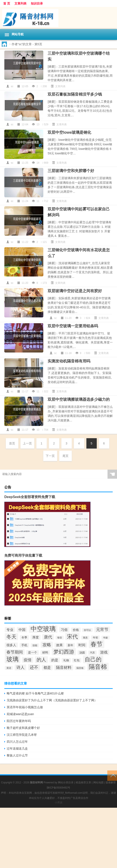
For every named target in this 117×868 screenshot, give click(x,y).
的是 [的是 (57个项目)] (55, 660)
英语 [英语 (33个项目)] (9, 668)
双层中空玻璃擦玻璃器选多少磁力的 (79, 399)
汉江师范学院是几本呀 (22, 735)
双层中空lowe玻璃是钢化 (69, 132)
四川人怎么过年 (17, 742)
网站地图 (98, 783)
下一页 (50, 456)
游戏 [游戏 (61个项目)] (104, 652)
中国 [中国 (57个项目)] (22, 630)
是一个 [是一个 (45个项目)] (33, 652)
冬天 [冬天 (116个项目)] (11, 637)
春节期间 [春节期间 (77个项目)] (15, 652)
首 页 (7, 3)
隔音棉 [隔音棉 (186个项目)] (98, 667)
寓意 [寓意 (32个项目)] (85, 638)
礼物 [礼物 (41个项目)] (66, 660)
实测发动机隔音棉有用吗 (69, 361)
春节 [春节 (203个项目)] (97, 644)
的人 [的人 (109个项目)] (41, 660)
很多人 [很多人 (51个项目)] (11, 645)
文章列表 (20, 3)
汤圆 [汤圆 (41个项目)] (82, 653)
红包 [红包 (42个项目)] (77, 660)
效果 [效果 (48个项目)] (59, 645)
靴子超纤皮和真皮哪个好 (23, 728)
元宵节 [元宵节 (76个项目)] (102, 630)
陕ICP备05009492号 (58, 788)
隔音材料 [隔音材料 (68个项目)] (64, 668)
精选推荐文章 (83, 783)
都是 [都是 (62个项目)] (47, 668)
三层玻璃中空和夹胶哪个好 (71, 171)
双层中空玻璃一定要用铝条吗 (73, 326)
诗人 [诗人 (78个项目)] (20, 667)
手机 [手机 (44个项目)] (24, 645)
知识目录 (37, 3)
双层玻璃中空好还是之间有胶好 (75, 291)
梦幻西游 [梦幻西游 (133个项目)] (64, 652)
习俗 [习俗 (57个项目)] (64, 630)
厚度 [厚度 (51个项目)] (36, 637)
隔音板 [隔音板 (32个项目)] (80, 668)
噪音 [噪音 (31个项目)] (60, 638)
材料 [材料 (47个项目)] (45, 652)
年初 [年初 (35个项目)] (95, 637)
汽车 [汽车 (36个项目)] (92, 653)
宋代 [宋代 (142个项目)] (72, 637)
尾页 (66, 456)
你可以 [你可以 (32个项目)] (87, 630)
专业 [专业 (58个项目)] (10, 630)
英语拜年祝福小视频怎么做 (25, 707)
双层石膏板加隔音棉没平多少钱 (75, 94)
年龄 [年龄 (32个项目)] (106, 638)
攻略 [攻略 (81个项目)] (47, 645)
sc (12, 86)
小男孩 (59, 803)
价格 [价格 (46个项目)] (76, 630)
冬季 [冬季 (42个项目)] (24, 637)
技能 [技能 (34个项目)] (35, 645)
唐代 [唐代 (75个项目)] (48, 637)
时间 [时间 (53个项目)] (82, 645)
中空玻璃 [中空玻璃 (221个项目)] (43, 629)
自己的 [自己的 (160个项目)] (93, 659)
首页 (12, 443)
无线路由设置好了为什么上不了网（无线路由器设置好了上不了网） (52, 700)
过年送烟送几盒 (17, 748)
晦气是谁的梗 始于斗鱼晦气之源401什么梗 (35, 693)
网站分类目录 (66, 783)
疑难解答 (111, 783)
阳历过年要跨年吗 (19, 721)
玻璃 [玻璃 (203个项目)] (12, 659)
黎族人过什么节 (17, 755)
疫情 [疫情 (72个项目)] (28, 660)
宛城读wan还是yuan (20, 714)
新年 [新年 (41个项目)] (70, 645)
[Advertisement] (58, 838)
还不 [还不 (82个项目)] (34, 667)
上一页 (27, 443)
